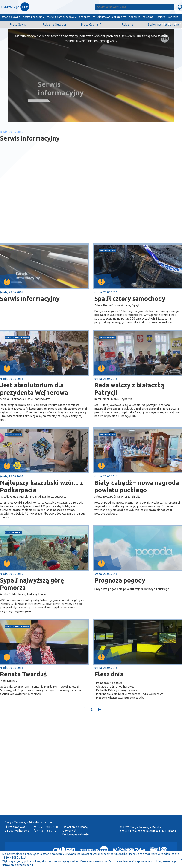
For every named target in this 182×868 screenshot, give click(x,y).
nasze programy (33, 17)
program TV (87, 17)
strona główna (11, 17)
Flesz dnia (109, 674)
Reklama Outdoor (55, 25)
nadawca (135, 17)
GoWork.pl (69, 831)
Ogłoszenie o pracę (75, 827)
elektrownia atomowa (112, 17)
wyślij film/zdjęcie (170, 24)
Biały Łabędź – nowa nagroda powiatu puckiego (137, 486)
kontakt (173, 17)
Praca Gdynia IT (91, 25)
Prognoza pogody (120, 580)
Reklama (128, 25)
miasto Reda (108, 337)
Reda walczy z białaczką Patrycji (129, 389)
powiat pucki (108, 251)
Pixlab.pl (172, 831)
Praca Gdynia (18, 25)
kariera (161, 17)
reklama (148, 17)
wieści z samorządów (60, 17)
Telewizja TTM (155, 831)
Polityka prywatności (76, 834)
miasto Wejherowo (18, 337)
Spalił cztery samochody (130, 299)
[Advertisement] (46, 207)
